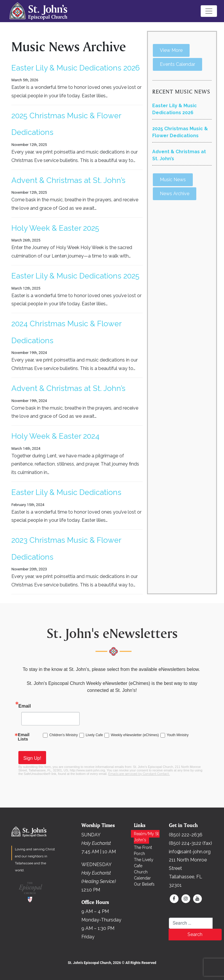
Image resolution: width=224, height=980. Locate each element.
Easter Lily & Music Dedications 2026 (76, 68)
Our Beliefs (144, 884)
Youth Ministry (178, 735)
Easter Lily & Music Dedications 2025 (75, 276)
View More (171, 50)
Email (25, 706)
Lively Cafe (94, 735)
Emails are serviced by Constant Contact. (139, 774)
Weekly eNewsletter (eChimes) (135, 735)
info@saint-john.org (190, 852)
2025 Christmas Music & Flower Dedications (180, 132)
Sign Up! (32, 758)
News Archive (175, 194)
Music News (173, 180)
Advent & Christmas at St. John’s (68, 180)
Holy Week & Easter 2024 (55, 436)
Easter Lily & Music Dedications (66, 492)
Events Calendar (177, 64)
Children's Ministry (64, 735)
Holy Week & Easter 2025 (55, 228)
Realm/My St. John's (147, 837)
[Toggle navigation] (209, 11)
